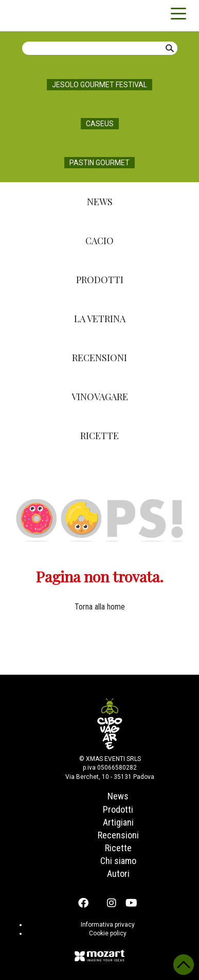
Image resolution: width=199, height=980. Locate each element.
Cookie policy (108, 933)
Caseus (100, 124)
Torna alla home (100, 607)
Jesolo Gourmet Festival (99, 85)
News (100, 202)
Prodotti (100, 280)
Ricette (99, 436)
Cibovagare (26, 15)
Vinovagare (100, 397)
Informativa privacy (108, 925)
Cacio (99, 241)
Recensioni (99, 358)
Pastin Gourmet (99, 163)
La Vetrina (100, 319)
